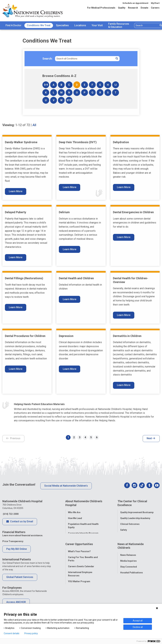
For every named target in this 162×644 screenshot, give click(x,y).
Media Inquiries (128, 564)
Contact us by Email (20, 522)
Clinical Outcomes (130, 523)
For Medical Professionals (101, 8)
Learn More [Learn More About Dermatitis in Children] (124, 385)
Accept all (138, 621)
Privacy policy (31, 633)
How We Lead (75, 517)
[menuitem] (13, 25)
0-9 (46, 85)
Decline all (138, 627)
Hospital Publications (132, 575)
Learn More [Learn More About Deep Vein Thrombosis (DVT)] (70, 187)
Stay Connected (129, 569)
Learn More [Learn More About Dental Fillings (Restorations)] (16, 307)
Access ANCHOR (16, 602)
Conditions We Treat (39, 25)
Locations (80, 25)
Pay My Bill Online (17, 549)
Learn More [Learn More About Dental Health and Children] (70, 299)
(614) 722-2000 (10, 514)
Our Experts (126, 581)
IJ (116, 85)
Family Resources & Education (119, 25)
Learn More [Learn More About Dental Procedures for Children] (16, 369)
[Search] (146, 25)
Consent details (12, 633)
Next (151, 439)
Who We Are (74, 511)
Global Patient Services (20, 577)
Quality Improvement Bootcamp (137, 511)
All (34, 125)
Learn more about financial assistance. (23, 535)
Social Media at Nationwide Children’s (66, 486)
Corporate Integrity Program (83, 532)
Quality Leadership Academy (135, 517)
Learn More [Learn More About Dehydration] (124, 187)
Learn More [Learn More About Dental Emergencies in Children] (124, 237)
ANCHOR (73, 590)
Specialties (62, 25)
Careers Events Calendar (81, 569)
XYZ (69, 100)
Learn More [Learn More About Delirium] (70, 249)
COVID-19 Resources (79, 596)
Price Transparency (13, 541)
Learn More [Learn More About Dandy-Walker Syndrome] (16, 191)
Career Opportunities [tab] (79, 548)
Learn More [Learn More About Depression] (70, 369)
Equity (123, 534)
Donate (144, 8)
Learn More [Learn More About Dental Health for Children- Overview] (124, 315)
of (23, 125)
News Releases (128, 558)
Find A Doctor (13, 25)
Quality (122, 8)
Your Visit (97, 25)
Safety (124, 528)
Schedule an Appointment (135, 3)
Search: (47, 59)
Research (133, 8)
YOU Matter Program (79, 584)
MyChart (155, 3)
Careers (155, 8)
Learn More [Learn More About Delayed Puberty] (16, 257)
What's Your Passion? (79, 554)
